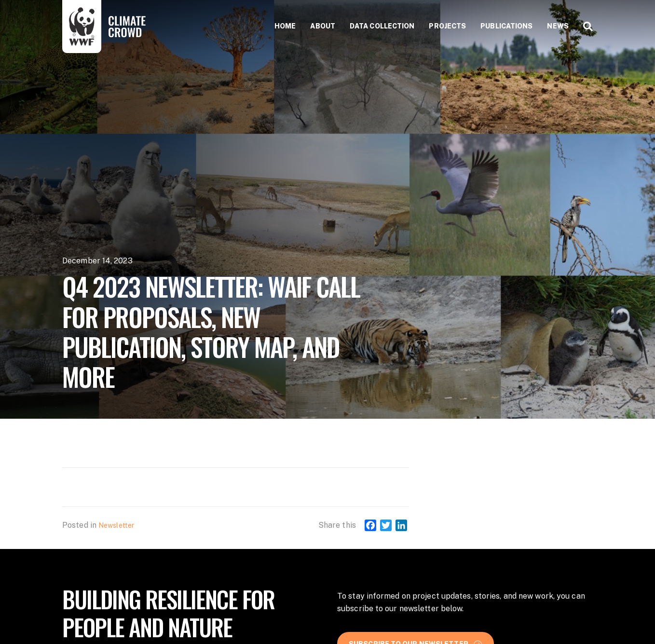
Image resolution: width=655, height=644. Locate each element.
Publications (506, 26)
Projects (447, 26)
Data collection (382, 26)
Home (285, 26)
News (558, 26)
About (323, 26)
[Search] (584, 27)
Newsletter (116, 525)
